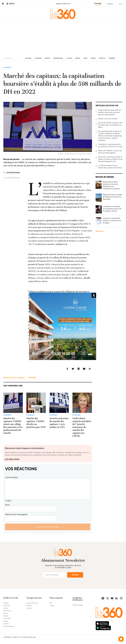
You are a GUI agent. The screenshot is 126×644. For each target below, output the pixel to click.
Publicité (29, 606)
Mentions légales (78, 605)
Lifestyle (102, 58)
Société (47, 58)
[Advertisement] (63, 38)
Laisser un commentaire (48, 527)
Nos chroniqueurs (9, 626)
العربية (121, 4)
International (58, 58)
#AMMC (32, 378)
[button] (121, 639)
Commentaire (12, 477)
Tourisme (112, 58)
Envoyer (75, 575)
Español (110, 4)
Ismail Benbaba (13, 173)
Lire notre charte (12, 459)
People (93, 58)
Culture (69, 58)
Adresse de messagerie (16, 514)
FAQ (51, 603)
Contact (52, 606)
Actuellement (8, 58)
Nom (7, 505)
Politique (28, 58)
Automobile (7, 619)
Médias (78, 58)
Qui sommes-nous (32, 603)
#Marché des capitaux (14, 378)
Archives (29, 608)
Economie (38, 58)
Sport (85, 58)
